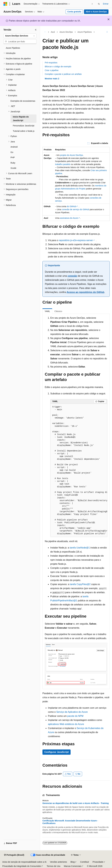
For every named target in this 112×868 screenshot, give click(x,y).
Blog (72, 862)
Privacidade (98, 862)
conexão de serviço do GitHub (75, 209)
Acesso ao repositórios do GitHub (85, 292)
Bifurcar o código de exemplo (58, 67)
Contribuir (85, 862)
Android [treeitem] (14, 147)
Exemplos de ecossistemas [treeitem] (23, 101)
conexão (72, 276)
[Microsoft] (5, 4)
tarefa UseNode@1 (80, 548)
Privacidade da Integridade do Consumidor (22, 866)
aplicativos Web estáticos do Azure (66, 724)
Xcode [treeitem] (13, 168)
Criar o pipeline (52, 70)
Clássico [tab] (58, 311)
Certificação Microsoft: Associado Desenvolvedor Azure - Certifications (70, 822)
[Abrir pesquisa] (99, 4)
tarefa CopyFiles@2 (80, 584)
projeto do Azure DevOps (71, 155)
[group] (79, 470)
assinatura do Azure (69, 218)
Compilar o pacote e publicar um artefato (63, 74)
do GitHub (71, 206)
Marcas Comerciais (73, 866)
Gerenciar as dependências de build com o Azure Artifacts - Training (76, 803)
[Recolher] (36, 30)
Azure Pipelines (85, 32)
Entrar (106, 4)
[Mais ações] (107, 32)
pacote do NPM (75, 716)
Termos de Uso (54, 866)
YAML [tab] (47, 311)
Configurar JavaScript (57, 752)
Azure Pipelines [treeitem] (13, 48)
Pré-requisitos (51, 63)
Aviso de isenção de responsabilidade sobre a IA (24, 862)
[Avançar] (92, 4)
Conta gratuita (74, 12)
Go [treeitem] (12, 152)
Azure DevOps (66, 32)
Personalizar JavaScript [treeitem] (24, 126)
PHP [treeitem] (13, 157)
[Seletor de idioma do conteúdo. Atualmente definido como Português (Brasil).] (14, 855)
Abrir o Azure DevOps (96, 12)
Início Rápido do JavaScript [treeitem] (21, 119)
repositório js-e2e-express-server (76, 240)
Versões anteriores (59, 862)
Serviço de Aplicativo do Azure (72, 712)
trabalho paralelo (63, 164)
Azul (53, 32)
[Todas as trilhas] (45, 32)
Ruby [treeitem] (13, 163)
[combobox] (20, 36)
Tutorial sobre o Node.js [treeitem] (24, 131)
